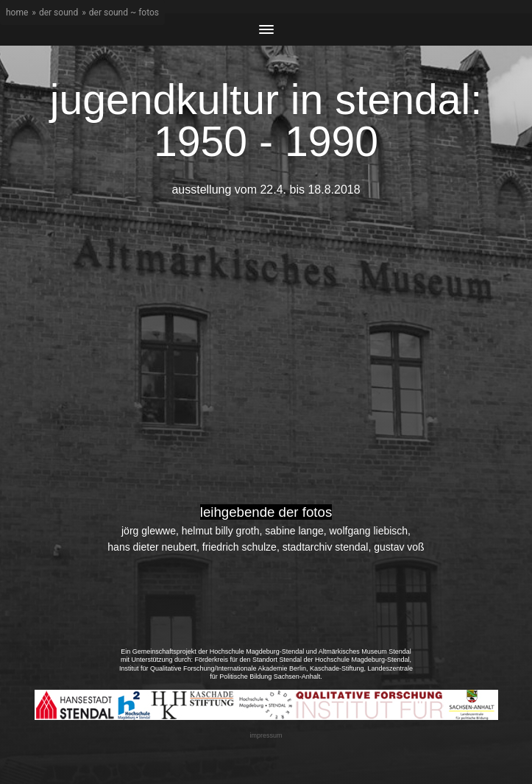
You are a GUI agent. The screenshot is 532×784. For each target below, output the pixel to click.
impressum (266, 735)
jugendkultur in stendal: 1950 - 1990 (266, 120)
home (17, 13)
